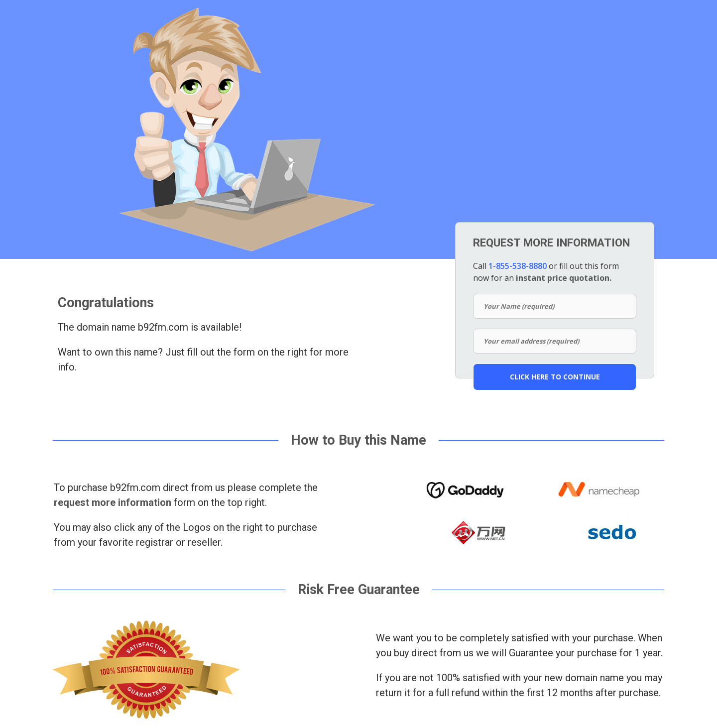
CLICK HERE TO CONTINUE (555, 377)
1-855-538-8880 (518, 266)
